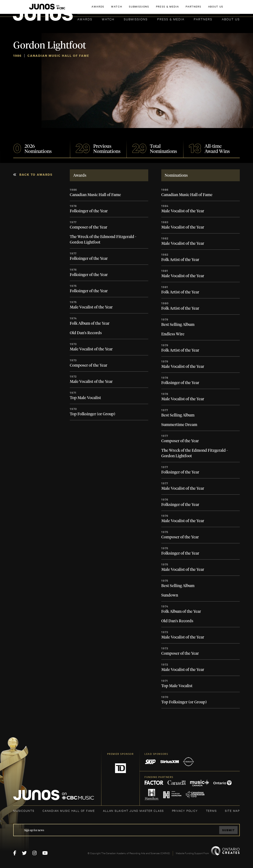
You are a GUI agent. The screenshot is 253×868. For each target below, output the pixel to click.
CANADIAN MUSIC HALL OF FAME (69, 811)
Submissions (136, 19)
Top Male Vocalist (85, 398)
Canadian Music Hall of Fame (95, 195)
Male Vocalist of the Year (91, 307)
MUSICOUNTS (24, 811)
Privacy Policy (185, 811)
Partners (203, 19)
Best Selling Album (178, 325)
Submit (228, 830)
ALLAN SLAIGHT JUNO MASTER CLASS (133, 811)
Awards (85, 19)
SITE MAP (232, 811)
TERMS (211, 811)
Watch (108, 19)
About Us (231, 19)
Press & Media (171, 19)
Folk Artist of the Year (180, 260)
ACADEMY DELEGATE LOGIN (221, 9)
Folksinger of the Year (89, 211)
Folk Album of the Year (90, 323)
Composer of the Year (89, 227)
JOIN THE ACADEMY (185, 9)
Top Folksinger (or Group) (93, 414)
